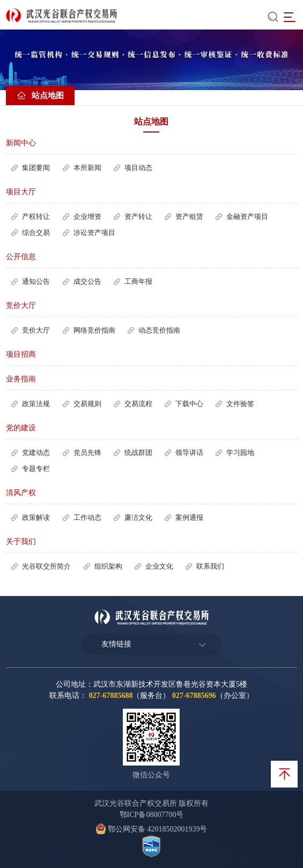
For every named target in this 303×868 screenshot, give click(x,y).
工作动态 (87, 517)
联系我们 (210, 566)
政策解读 (36, 517)
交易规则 (87, 404)
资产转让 (138, 216)
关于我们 (21, 542)
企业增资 (87, 216)
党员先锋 (87, 453)
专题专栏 (36, 469)
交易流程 (138, 404)
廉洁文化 (138, 517)
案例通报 (189, 517)
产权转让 (36, 216)
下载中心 (189, 404)
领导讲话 (189, 453)
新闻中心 (21, 143)
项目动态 (138, 168)
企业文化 (159, 566)
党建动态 (36, 453)
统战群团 (138, 453)
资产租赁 (189, 216)
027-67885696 (194, 696)
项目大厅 (21, 192)
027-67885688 (111, 696)
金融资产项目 (247, 216)
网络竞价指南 (94, 330)
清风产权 (21, 493)
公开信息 (21, 257)
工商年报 (138, 281)
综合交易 (36, 233)
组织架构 (108, 566)
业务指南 (21, 379)
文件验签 (240, 404)
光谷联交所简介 (46, 566)
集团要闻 (36, 168)
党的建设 (21, 428)
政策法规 (36, 404)
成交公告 (87, 281)
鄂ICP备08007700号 (152, 815)
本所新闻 (87, 168)
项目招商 (21, 354)
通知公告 (36, 281)
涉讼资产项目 (94, 233)
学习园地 (240, 453)
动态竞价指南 (159, 330)
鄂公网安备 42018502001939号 (151, 829)
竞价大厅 (21, 306)
